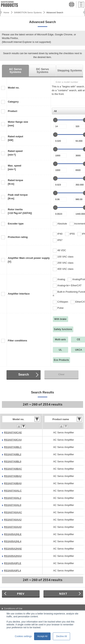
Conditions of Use (13, 608)
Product (13, 111)
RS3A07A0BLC (13, 447)
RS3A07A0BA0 (13, 483)
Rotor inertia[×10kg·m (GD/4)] (20, 211)
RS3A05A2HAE (13, 549)
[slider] (55, 120)
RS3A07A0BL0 (13, 461)
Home (6, 12)
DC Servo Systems (43, 71)
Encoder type (16, 224)
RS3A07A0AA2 (13, 520)
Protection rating (18, 237)
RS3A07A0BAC (13, 469)
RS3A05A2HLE (13, 534)
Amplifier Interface (19, 294)
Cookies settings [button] (23, 636)
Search (24, 375)
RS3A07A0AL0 (13, 505)
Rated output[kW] (16, 138)
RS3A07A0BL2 (13, 454)
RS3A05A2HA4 (13, 556)
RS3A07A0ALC (13, 491)
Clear (61, 374)
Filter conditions (18, 341)
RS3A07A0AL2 (13, 498)
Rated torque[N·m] (16, 182)
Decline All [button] (61, 636)
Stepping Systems (70, 70)
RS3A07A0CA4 (13, 440)
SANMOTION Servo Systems (28, 12)
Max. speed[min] (15, 167)
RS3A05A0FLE (13, 563)
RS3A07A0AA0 (13, 527)
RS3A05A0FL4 (12, 571)
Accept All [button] (42, 636)
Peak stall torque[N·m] (18, 197)
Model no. (14, 88)
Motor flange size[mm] (18, 124)
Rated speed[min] (15, 153)
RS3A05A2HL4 (13, 541)
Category (13, 102)
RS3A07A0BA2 (13, 476)
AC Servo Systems (15, 71)
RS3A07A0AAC (13, 512)
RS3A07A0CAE (13, 433)
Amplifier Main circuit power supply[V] (29, 260)
